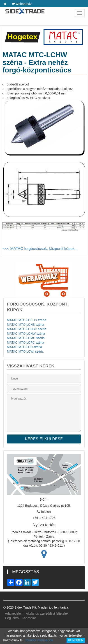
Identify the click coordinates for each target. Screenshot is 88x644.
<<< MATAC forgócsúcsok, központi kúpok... (40, 249)
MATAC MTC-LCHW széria (26, 334)
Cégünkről (12, 618)
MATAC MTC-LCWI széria (25, 351)
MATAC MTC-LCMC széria (26, 338)
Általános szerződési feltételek (47, 613)
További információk (39, 640)
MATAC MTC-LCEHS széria (27, 320)
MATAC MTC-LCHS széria (25, 325)
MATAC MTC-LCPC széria (25, 343)
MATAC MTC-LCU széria (24, 347)
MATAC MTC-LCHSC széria (27, 329)
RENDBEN (76, 640)
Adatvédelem (14, 613)
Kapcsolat (29, 618)
